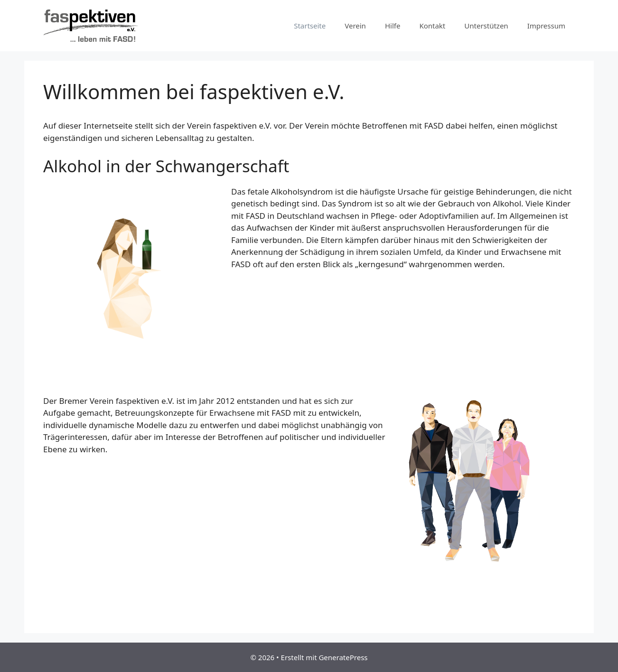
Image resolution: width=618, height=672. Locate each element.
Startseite (310, 26)
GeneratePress (343, 657)
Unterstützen (486, 26)
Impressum (546, 26)
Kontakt (432, 26)
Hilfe (393, 26)
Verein (355, 26)
